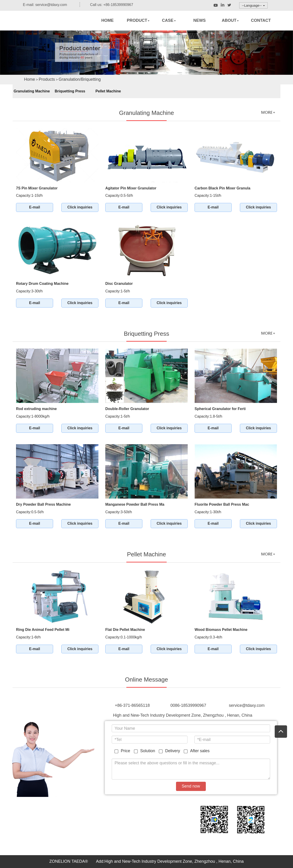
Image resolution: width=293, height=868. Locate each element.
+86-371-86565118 (132, 705)
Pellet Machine (108, 91)
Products (47, 79)
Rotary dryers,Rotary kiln (46, 26)
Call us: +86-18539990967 (108, 5)
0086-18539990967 (188, 705)
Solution (145, 751)
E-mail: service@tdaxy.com (42, 5)
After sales (197, 751)
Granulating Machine (32, 91)
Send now (191, 786)
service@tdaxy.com (247, 705)
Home (30, 79)
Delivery (170, 751)
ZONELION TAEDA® (69, 861)
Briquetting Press (70, 91)
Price (123, 751)
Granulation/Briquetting (80, 79)
